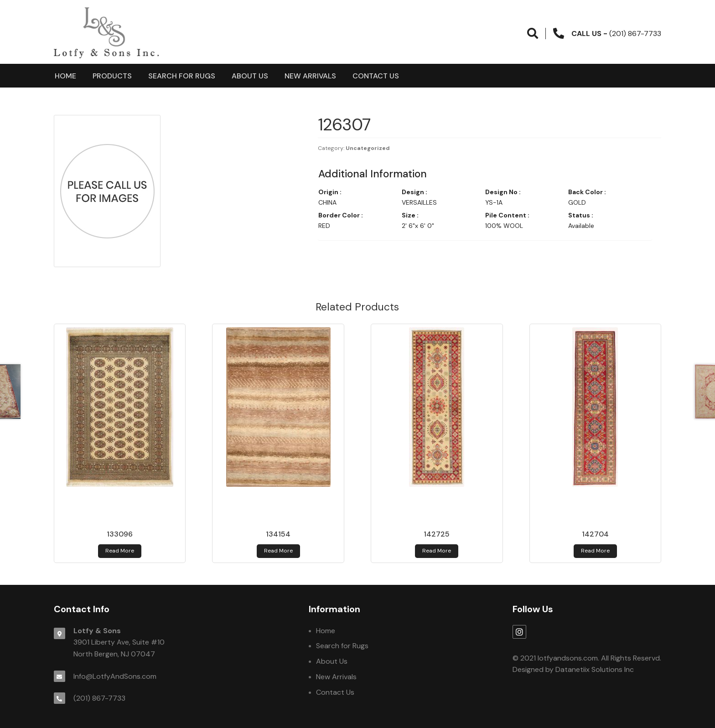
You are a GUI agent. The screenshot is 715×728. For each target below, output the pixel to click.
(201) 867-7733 (99, 698)
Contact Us (376, 76)
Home (65, 76)
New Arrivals (310, 76)
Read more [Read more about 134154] (278, 551)
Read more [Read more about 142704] (595, 551)
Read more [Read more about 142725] (437, 551)
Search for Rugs (182, 76)
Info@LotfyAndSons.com (115, 676)
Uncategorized (368, 148)
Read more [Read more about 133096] (120, 551)
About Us (250, 76)
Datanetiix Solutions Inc (595, 669)
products (112, 76)
